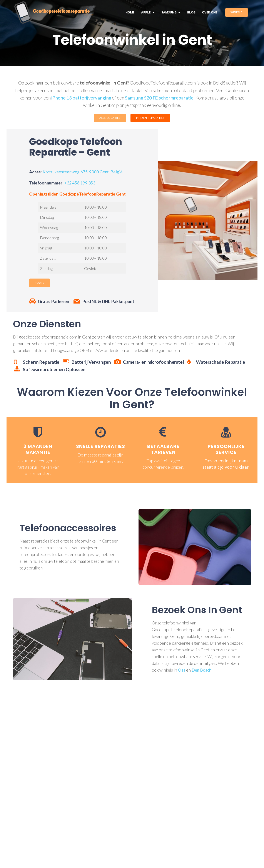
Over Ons (210, 12)
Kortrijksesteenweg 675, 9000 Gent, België (83, 172)
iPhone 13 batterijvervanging (81, 98)
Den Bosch (201, 670)
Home (130, 12)
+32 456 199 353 (80, 183)
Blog (191, 12)
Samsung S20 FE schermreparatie (159, 98)
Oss (182, 670)
